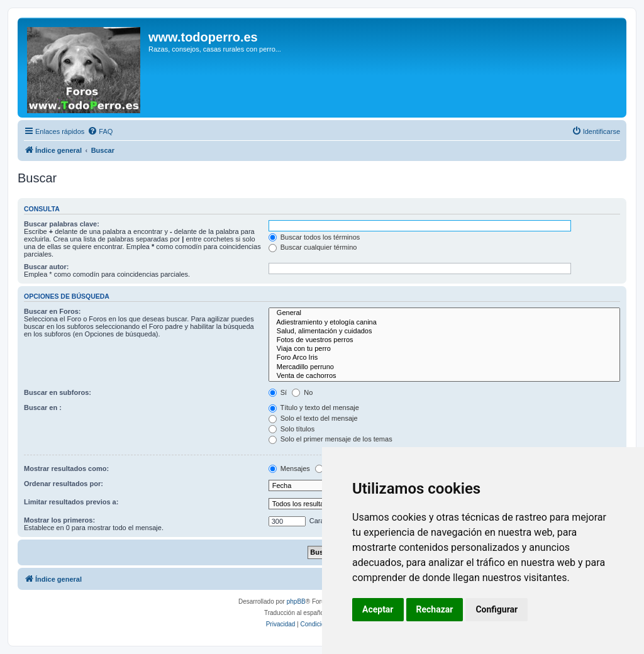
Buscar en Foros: (52, 311)
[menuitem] (100, 131)
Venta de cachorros (444, 376)
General (444, 313)
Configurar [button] (497, 609)
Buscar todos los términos (314, 237)
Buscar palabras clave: (62, 224)
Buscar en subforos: (58, 392)
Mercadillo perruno (444, 367)
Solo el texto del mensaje (313, 418)
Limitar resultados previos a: (71, 502)
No (302, 392)
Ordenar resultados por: (64, 484)
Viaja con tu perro (444, 349)
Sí (278, 392)
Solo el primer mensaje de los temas (330, 439)
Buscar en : (43, 407)
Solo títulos (291, 429)
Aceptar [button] (378, 609)
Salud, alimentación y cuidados (444, 331)
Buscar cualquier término (313, 247)
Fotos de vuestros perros (444, 340)
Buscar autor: (47, 267)
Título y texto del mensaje (314, 407)
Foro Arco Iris (444, 358)
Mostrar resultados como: (66, 468)
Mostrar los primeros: (59, 520)
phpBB (296, 601)
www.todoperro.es (203, 37)
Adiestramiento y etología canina (444, 323)
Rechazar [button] (435, 609)
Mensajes (289, 468)
